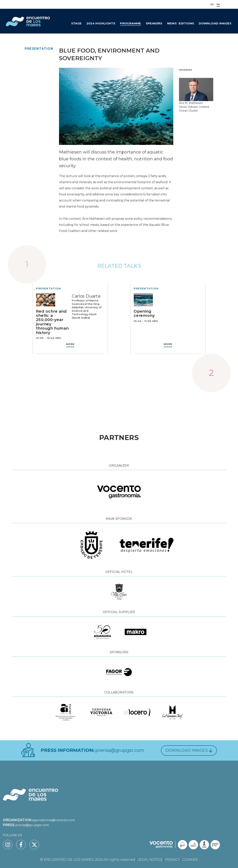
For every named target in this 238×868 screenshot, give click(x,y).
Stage (76, 23)
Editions (186, 23)
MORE (70, 344)
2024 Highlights (101, 23)
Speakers (154, 23)
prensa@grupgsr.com (120, 750)
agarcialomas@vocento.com (54, 820)
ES (212, 4)
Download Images (215, 23)
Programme (130, 23)
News (172, 23)
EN (218, 4)
